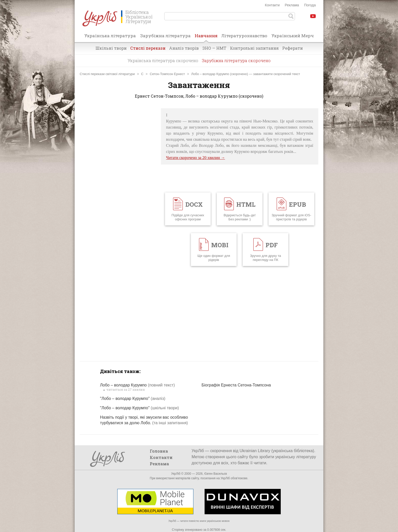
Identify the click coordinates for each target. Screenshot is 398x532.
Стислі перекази (148, 48)
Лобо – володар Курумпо (137, 385)
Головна (159, 451)
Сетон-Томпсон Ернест (167, 74)
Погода (310, 5)
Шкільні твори (111, 48)
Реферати (293, 48)
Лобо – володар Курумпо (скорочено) (220, 74)
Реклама (292, 5)
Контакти (272, 5)
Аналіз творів (184, 48)
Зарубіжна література (165, 36)
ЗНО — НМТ (214, 48)
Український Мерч (293, 36)
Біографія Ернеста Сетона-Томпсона (236, 385)
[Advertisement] (118, 184)
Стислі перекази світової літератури (107, 74)
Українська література (110, 36)
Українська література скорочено (163, 60)
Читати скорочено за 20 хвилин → (195, 158)
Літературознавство (244, 36)
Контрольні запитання (254, 48)
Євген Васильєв (216, 474)
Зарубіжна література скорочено (236, 60)
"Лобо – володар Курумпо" (133, 398)
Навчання (206, 37)
